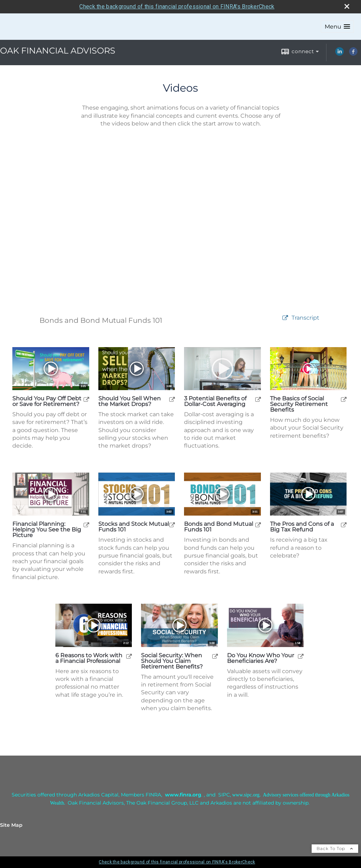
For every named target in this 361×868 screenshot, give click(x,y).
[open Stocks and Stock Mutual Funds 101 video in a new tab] (172, 525)
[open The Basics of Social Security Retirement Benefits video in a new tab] (344, 399)
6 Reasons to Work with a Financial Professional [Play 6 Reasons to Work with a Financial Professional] (89, 658)
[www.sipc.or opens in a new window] (245, 795)
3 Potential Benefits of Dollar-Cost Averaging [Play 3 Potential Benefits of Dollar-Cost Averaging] (215, 401)
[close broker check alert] (347, 6)
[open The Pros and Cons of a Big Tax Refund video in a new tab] (344, 525)
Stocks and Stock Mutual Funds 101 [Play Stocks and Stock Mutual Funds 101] (134, 527)
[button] (337, 27)
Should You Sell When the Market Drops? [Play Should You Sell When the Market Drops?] (130, 401)
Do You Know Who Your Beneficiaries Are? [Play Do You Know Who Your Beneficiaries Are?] (261, 658)
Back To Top (335, 848)
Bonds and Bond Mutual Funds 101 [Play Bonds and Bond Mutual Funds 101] (219, 527)
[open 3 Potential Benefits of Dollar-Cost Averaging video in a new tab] (258, 399)
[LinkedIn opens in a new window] (339, 54)
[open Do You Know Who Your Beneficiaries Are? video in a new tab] (301, 656)
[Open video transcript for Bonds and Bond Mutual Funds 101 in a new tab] (305, 318)
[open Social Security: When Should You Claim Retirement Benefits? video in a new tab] (215, 656)
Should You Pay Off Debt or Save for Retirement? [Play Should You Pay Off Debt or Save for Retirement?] (47, 401)
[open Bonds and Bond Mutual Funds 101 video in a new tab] (258, 525)
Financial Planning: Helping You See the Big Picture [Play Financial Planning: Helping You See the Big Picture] (47, 530)
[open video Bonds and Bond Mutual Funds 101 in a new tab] (285, 318)
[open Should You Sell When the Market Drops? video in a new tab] (172, 399)
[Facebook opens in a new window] (353, 54)
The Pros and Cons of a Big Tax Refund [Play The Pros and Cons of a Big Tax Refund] (302, 527)
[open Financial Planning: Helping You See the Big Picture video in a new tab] (86, 525)
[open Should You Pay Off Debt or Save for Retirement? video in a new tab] (86, 399)
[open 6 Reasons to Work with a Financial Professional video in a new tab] (129, 656)
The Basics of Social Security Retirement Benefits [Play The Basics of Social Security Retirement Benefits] (299, 404)
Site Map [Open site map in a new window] (11, 825)
